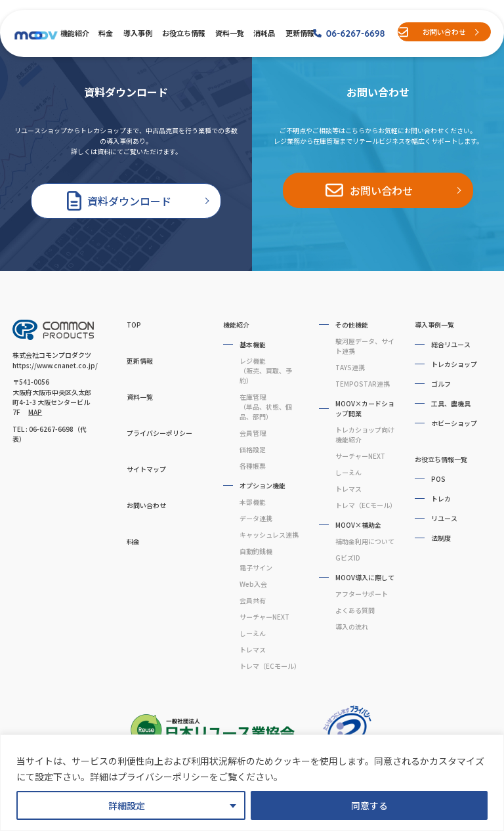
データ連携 (256, 518)
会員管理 (253, 433)
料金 (105, 33)
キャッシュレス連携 (269, 535)
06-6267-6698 (356, 33)
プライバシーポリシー (159, 433)
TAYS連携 (350, 367)
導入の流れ (352, 627)
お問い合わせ (444, 32)
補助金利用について (365, 541)
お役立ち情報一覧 (441, 459)
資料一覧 (229, 33)
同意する (369, 805)
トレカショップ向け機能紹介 (365, 435)
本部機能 (253, 502)
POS (438, 479)
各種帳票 (253, 466)
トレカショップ (454, 364)
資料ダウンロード (129, 201)
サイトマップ (146, 469)
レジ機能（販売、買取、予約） (266, 371)
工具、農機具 (451, 403)
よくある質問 (355, 610)
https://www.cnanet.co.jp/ (55, 365)
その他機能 (352, 325)
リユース (444, 518)
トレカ (441, 499)
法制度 (441, 538)
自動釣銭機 (256, 551)
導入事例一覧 (434, 325)
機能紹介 (74, 33)
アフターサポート (362, 594)
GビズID (348, 558)
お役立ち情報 (183, 33)
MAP (35, 412)
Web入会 (253, 584)
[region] (252, 783)
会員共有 (253, 600)
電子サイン (256, 567)
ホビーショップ (454, 423)
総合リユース (451, 344)
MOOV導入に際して (365, 577)
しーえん (253, 633)
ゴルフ (441, 384)
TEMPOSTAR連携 (363, 384)
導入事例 (137, 33)
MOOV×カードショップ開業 (365, 408)
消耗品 (264, 33)
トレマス (253, 650)
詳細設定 (127, 805)
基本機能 (253, 344)
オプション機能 (262, 485)
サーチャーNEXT (264, 617)
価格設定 (253, 449)
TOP (134, 325)
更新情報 (299, 33)
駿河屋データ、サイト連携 (365, 346)
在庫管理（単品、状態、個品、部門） (266, 407)
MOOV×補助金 (358, 525)
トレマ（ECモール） (269, 666)
